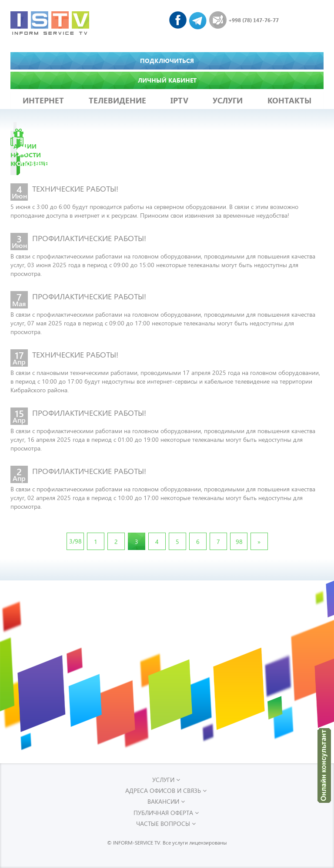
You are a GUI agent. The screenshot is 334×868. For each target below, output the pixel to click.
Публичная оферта (166, 813)
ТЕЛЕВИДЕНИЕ (117, 100)
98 (239, 542)
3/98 (75, 541)
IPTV (179, 100)
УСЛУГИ (228, 100)
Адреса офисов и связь (166, 790)
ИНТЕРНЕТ (43, 100)
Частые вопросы (166, 823)
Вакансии (166, 801)
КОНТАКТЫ (289, 100)
